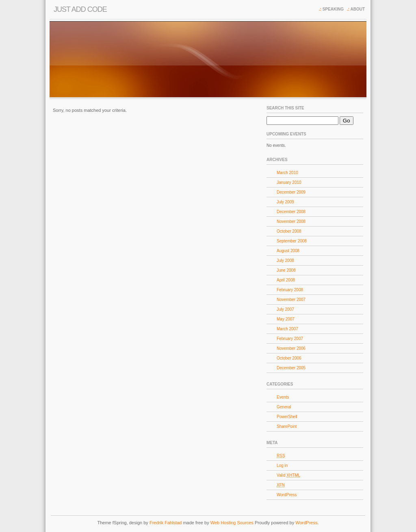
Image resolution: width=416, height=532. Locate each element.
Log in (282, 465)
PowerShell (287, 417)
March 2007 (287, 329)
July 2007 (285, 309)
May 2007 (286, 319)
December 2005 (291, 368)
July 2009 (285, 202)
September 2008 (292, 241)
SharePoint (287, 426)
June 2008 (286, 270)
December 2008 (291, 212)
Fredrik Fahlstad (166, 523)
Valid (288, 475)
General (284, 407)
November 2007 (291, 300)
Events (283, 397)
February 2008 (290, 290)
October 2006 (289, 358)
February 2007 (290, 339)
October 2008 (289, 231)
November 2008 (291, 221)
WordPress (287, 495)
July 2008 (285, 261)
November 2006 (291, 348)
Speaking (333, 9)
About (357, 9)
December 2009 (291, 192)
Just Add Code (80, 9)
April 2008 (286, 280)
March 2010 (287, 173)
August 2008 (288, 251)
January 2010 (289, 182)
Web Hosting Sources (233, 523)
